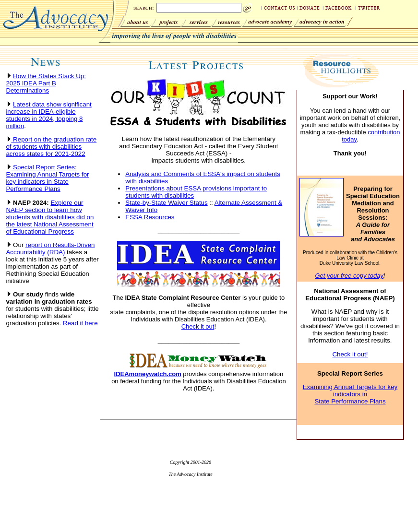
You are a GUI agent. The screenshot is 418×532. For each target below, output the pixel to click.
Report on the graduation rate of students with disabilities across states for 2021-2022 (51, 147)
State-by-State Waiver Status (166, 203)
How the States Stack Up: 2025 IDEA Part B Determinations (46, 83)
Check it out (198, 326)
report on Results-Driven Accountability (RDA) (50, 248)
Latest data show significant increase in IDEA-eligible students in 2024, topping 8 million (48, 115)
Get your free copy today (349, 276)
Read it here (80, 323)
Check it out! (350, 354)
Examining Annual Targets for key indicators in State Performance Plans (350, 394)
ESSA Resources (150, 217)
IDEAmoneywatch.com (148, 374)
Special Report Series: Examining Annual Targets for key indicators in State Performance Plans (47, 178)
